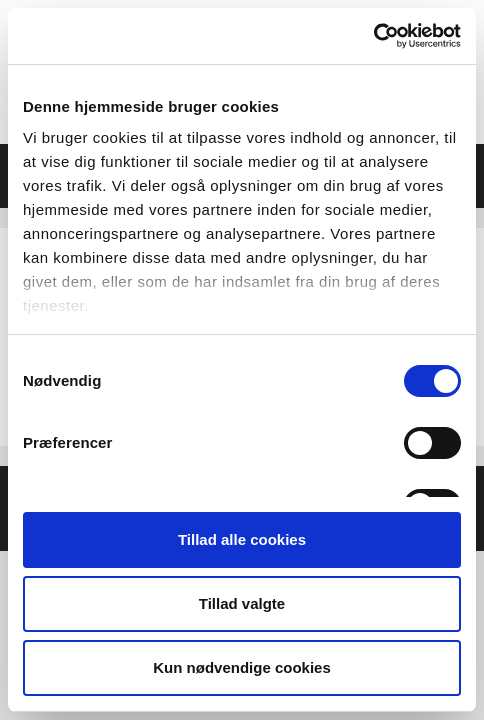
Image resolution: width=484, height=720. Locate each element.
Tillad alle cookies (242, 539)
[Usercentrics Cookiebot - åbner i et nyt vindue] (373, 36)
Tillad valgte (242, 603)
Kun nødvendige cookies (242, 667)
